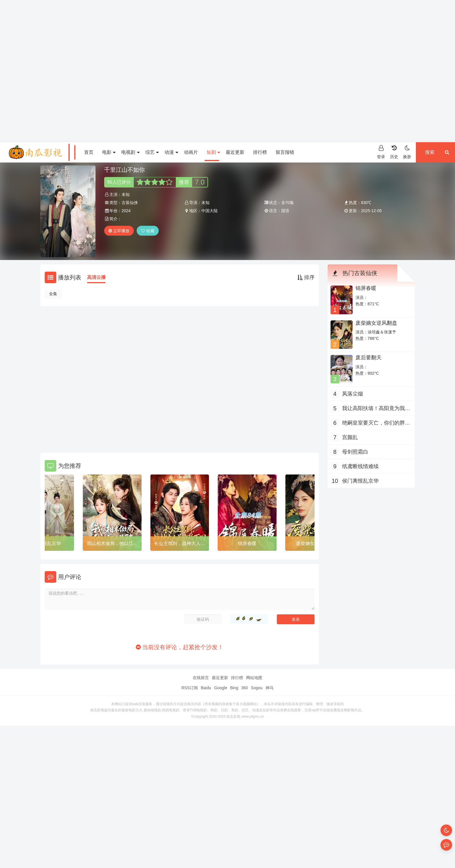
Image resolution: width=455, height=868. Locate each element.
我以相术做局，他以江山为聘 (112, 544)
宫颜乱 (350, 437)
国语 (285, 211)
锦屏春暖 (247, 543)
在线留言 (201, 678)
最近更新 (235, 152)
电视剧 (130, 152)
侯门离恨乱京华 (45, 543)
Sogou (257, 688)
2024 (126, 211)
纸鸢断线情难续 (360, 466)
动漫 (171, 152)
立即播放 (119, 231)
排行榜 (260, 152)
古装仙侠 (130, 203)
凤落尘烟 (353, 394)
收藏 (148, 231)
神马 (270, 688)
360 (244, 688)
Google (221, 688)
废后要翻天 (369, 358)
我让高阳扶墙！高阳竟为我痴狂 (376, 409)
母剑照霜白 (355, 452)
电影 (109, 152)
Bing (234, 688)
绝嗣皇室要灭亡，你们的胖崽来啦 (376, 424)
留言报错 (285, 152)
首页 (89, 152)
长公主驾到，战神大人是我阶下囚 (180, 544)
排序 (306, 277)
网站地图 (254, 678)
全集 (53, 294)
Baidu (206, 688)
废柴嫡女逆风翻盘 (376, 323)
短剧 (213, 152)
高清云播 (96, 277)
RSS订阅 (190, 688)
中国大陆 (210, 211)
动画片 (191, 152)
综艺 (152, 152)
